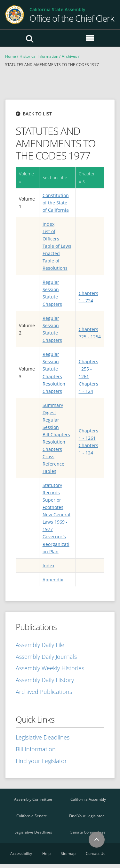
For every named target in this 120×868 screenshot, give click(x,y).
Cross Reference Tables (53, 464)
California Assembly (88, 799)
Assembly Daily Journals (46, 657)
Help (46, 853)
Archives (69, 56)
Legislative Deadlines (43, 737)
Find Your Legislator (87, 816)
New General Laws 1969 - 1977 (56, 522)
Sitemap (68, 853)
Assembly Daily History (45, 680)
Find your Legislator (41, 761)
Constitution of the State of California (56, 203)
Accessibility (21, 853)
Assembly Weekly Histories (50, 668)
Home (11, 56)
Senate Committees (88, 832)
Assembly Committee (33, 799)
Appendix (53, 580)
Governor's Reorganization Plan (56, 544)
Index (48, 224)
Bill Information (36, 749)
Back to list (37, 114)
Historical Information (39, 56)
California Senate (32, 816)
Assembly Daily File (40, 645)
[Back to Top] (97, 840)
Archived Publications (44, 692)
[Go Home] (72, 15)
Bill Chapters (56, 434)
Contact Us (96, 853)
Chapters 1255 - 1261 (88, 369)
